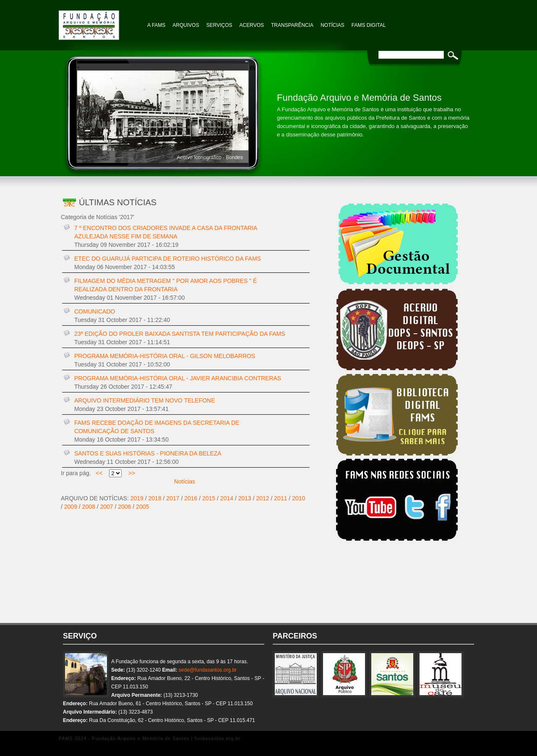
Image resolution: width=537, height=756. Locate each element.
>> (132, 473)
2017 (173, 498)
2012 (263, 498)
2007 (106, 507)
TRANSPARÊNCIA (292, 25)
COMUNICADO (95, 311)
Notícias (185, 481)
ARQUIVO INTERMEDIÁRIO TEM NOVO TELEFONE (145, 400)
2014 (227, 498)
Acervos (252, 25)
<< (99, 473)
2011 (280, 498)
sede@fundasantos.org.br (208, 670)
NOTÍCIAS (332, 25)
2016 (191, 498)
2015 (209, 498)
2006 (124, 507)
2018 (155, 498)
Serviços (219, 25)
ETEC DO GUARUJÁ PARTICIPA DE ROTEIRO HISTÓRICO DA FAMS (168, 259)
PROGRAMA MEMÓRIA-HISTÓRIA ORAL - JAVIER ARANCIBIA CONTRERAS (178, 378)
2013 (245, 498)
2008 (89, 507)
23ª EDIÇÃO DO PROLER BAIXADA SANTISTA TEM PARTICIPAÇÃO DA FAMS (180, 334)
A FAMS (156, 25)
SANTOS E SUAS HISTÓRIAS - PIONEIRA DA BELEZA (148, 453)
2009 (71, 507)
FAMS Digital (369, 25)
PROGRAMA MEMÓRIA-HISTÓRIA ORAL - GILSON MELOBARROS (165, 356)
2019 (137, 498)
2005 (142, 507)
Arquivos (186, 25)
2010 (298, 498)
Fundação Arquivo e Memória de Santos (101, 21)
